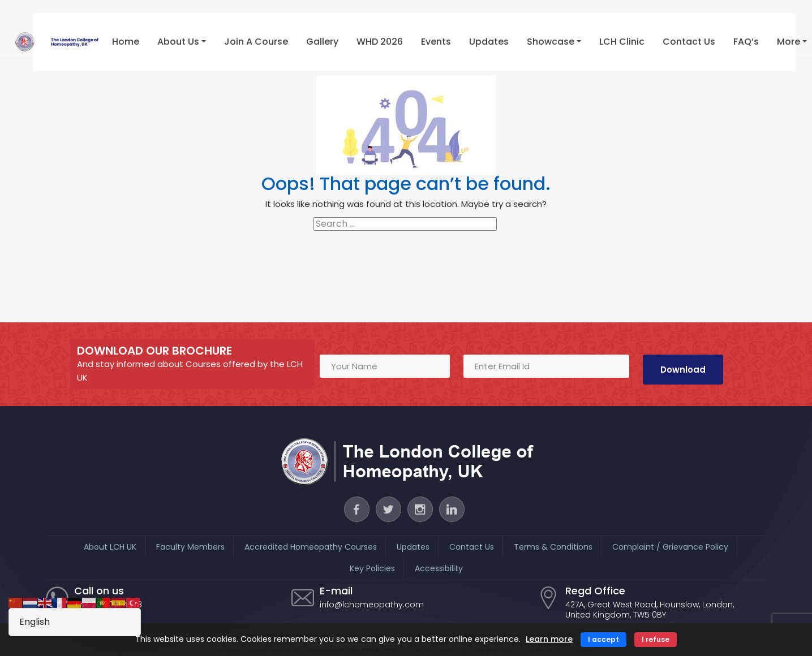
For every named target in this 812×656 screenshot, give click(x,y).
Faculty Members (190, 547)
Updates (487, 42)
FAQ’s (745, 42)
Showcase (549, 42)
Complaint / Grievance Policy (670, 547)
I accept (603, 639)
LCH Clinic (621, 42)
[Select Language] (75, 622)
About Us (177, 42)
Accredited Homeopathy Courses (311, 547)
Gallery (321, 42)
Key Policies (372, 568)
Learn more (549, 639)
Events (434, 42)
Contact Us (688, 42)
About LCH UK (110, 547)
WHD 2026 (378, 42)
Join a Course (254, 42)
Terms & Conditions (553, 547)
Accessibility (439, 568)
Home (124, 42)
